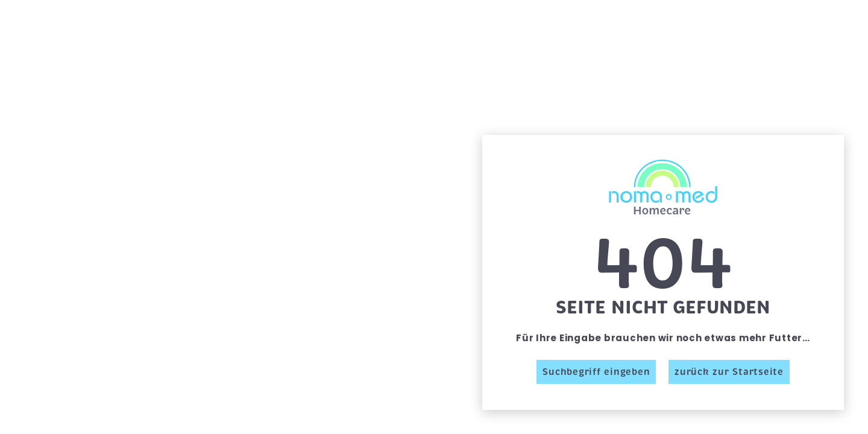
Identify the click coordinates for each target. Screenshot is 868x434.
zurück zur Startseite (729, 372)
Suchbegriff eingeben (596, 372)
